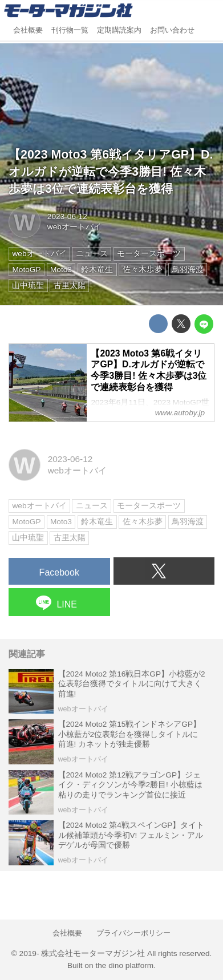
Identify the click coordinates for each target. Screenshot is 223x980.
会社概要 (28, 30)
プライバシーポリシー (133, 933)
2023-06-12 (67, 216)
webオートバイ (74, 227)
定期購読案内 (119, 30)
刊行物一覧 (70, 30)
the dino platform (124, 965)
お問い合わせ (172, 30)
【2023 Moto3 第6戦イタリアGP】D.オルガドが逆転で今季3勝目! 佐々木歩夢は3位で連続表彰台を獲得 (111, 172)
